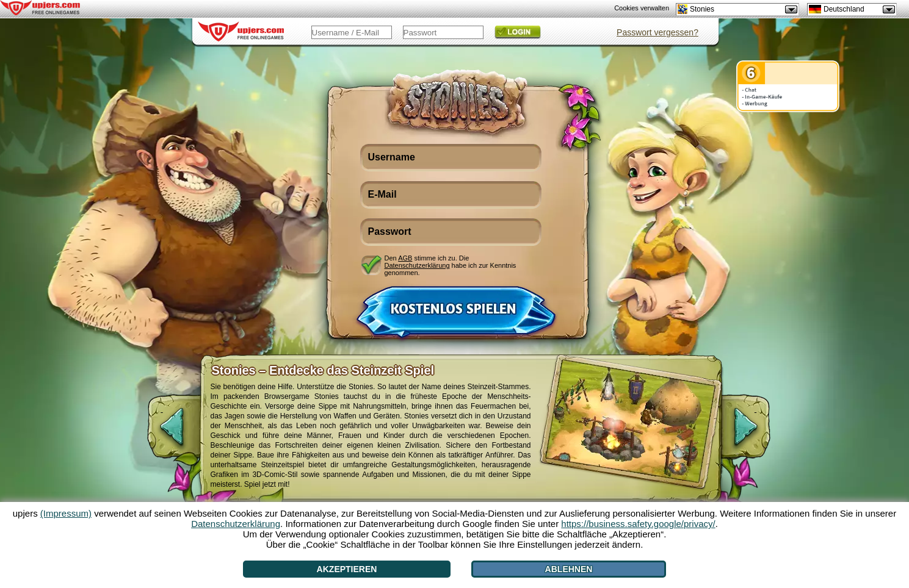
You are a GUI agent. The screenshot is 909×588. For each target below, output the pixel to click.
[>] (756, 433)
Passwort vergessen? (657, 32)
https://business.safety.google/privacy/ (638, 524)
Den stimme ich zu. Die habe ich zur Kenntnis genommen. (451, 265)
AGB (405, 258)
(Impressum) (66, 513)
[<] (162, 433)
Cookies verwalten (642, 8)
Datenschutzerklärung (417, 265)
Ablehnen (569, 569)
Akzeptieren (347, 569)
